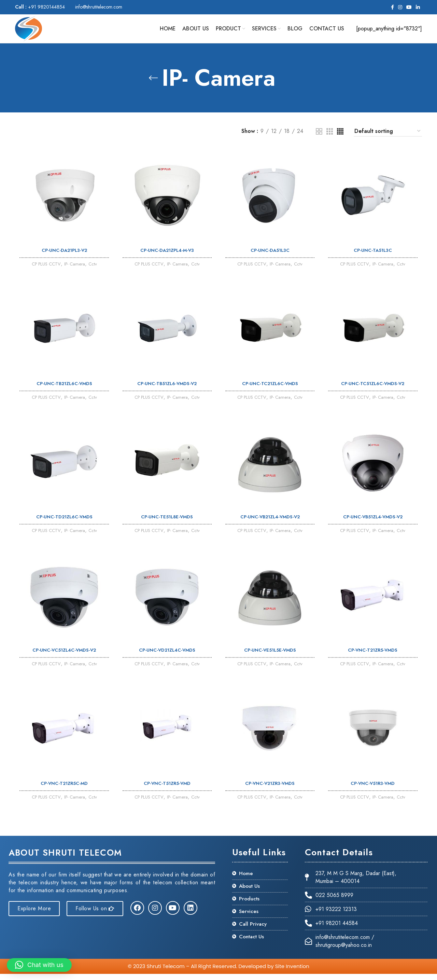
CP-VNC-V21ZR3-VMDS (270, 792)
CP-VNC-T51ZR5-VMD (167, 792)
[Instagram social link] (400, 7)
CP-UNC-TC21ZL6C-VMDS (270, 390)
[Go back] (153, 83)
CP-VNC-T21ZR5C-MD (64, 792)
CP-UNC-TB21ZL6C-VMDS (63, 390)
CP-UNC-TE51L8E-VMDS (167, 524)
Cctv (96, 270)
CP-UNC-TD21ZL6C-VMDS (63, 524)
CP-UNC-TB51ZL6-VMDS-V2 (167, 390)
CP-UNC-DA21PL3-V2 (64, 256)
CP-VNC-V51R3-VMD (374, 792)
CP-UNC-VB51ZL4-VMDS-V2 (374, 524)
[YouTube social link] (409, 7)
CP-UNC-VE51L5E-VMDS (270, 658)
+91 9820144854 (40, 7)
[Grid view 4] (340, 137)
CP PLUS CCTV (43, 270)
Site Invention (292, 972)
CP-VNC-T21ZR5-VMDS (374, 658)
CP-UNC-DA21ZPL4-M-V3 (167, 256)
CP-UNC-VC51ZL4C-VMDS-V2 (64, 658)
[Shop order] (388, 137)
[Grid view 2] (319, 137)
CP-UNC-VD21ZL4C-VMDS (167, 658)
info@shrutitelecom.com (99, 7)
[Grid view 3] (330, 137)
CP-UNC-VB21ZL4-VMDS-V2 (270, 524)
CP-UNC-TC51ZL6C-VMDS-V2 (374, 390)
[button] (39, 965)
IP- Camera (75, 270)
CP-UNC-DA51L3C (270, 256)
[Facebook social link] (392, 7)
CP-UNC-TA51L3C (374, 256)
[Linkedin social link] (418, 7)
